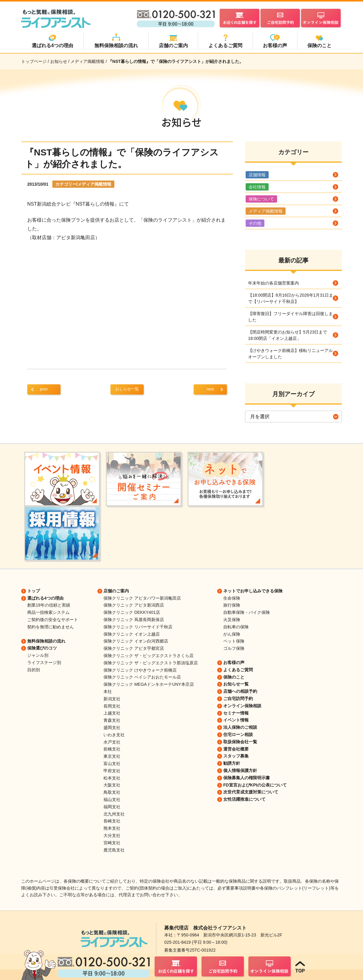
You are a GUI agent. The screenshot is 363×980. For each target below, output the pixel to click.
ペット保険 (234, 641)
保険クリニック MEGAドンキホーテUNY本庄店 (149, 684)
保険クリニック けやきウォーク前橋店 (140, 670)
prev (44, 389)
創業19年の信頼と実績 (49, 605)
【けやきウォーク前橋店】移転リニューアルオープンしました (290, 354)
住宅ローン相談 (238, 734)
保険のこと (234, 677)
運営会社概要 (236, 749)
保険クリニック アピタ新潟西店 (134, 605)
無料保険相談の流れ (46, 641)
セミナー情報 (236, 713)
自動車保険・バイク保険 (247, 612)
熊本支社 (112, 828)
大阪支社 (112, 785)
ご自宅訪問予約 (238, 698)
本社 (108, 692)
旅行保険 (232, 605)
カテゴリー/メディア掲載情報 (83, 184)
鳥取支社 (112, 792)
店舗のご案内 (116, 591)
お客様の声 (234, 663)
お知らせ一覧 (236, 684)
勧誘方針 (232, 763)
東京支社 (112, 756)
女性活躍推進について (244, 799)
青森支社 (112, 720)
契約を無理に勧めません (51, 627)
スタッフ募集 (236, 756)
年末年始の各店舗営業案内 (273, 283)
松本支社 (112, 778)
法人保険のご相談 (240, 727)
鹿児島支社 (114, 850)
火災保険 (232, 620)
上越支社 (112, 713)
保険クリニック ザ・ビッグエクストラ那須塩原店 (151, 663)
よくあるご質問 (238, 670)
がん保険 (232, 634)
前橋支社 (112, 749)
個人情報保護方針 (240, 770)
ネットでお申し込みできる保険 (253, 591)
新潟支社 (112, 699)
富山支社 (112, 763)
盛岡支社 (112, 728)
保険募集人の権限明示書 (247, 778)
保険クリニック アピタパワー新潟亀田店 (142, 598)
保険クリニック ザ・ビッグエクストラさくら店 (149, 656)
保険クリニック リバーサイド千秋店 (138, 627)
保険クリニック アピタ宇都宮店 (134, 648)
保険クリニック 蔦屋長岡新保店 (134, 620)
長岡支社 (112, 706)
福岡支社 (112, 807)
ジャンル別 (38, 655)
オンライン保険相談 (242, 706)
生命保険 (232, 598)
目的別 (34, 670)
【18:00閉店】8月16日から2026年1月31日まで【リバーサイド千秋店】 (291, 298)
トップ (34, 591)
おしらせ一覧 (127, 389)
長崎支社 (112, 821)
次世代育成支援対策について (251, 792)
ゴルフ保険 (234, 648)
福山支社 (112, 799)
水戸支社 (112, 742)
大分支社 (112, 835)
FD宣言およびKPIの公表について (255, 785)
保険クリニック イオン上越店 (132, 634)
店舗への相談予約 (240, 691)
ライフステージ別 (44, 663)
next (210, 389)
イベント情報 (236, 720)
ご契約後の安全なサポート (53, 620)
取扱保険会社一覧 (240, 742)
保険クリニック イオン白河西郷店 (136, 641)
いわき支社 (114, 735)
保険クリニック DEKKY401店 (132, 612)
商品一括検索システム (48, 612)
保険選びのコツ (42, 648)
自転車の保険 (236, 627)
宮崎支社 (112, 843)
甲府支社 (112, 771)
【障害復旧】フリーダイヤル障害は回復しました (290, 317)
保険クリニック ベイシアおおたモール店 (142, 677)
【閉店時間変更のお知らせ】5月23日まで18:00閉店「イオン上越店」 (288, 335)
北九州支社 (114, 814)
